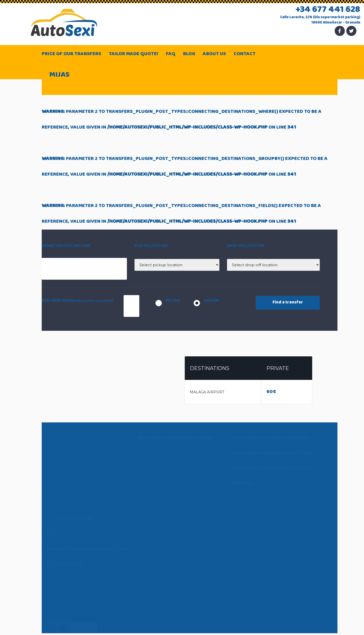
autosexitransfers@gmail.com (86, 550)
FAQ (171, 54)
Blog (189, 54)
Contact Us (68, 565)
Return (173, 301)
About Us (214, 54)
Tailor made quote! (133, 54)
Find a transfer (288, 303)
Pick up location (151, 246)
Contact (245, 54)
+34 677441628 (73, 519)
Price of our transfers (71, 54)
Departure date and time (66, 246)
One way (212, 301)
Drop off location (246, 246)
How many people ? (78, 301)
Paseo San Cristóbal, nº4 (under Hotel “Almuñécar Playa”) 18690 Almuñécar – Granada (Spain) (88, 488)
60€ (271, 392)
